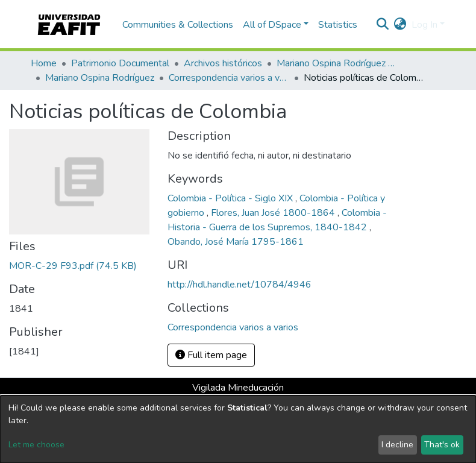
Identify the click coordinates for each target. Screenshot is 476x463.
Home (44, 63)
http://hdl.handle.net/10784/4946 (240, 285)
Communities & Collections (178, 25)
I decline (397, 445)
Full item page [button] (211, 355)
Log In (424, 25)
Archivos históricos (223, 63)
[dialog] (238, 429)
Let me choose (36, 445)
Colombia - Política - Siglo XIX (231, 198)
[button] (400, 25)
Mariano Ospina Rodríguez (100, 78)
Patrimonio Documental (120, 63)
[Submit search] (383, 25)
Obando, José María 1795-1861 (236, 242)
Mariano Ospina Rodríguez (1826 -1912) (337, 63)
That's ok (442, 445)
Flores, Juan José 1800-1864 (274, 213)
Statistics (338, 25)
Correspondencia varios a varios (229, 78)
